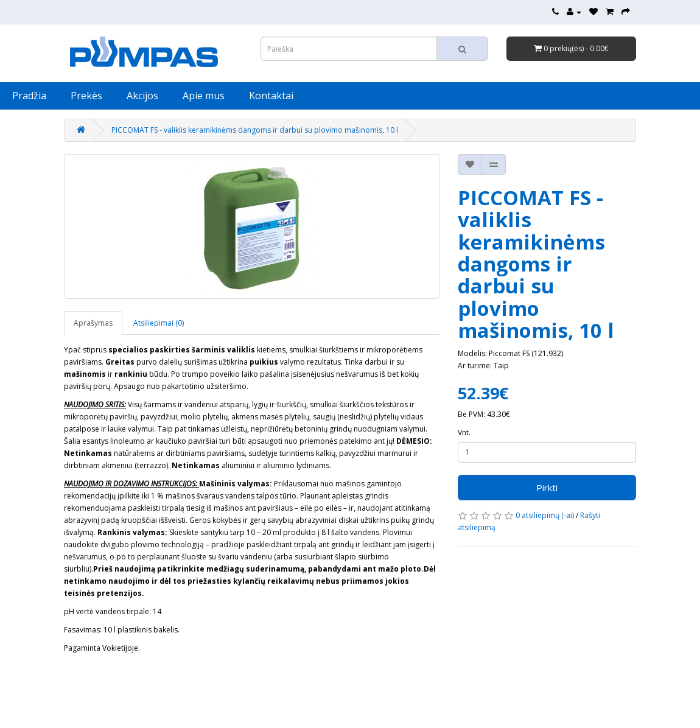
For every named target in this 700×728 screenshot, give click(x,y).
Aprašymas (93, 323)
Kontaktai (271, 96)
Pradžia (29, 96)
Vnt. (464, 432)
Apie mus (204, 96)
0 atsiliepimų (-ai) (545, 515)
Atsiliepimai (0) (159, 323)
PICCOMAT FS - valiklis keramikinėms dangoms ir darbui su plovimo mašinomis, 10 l (255, 130)
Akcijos (142, 96)
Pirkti (547, 488)
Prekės (86, 96)
